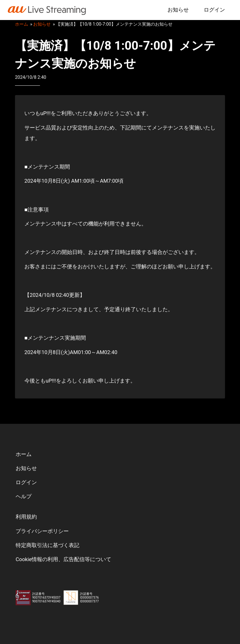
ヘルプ (24, 496)
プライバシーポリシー (42, 531)
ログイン (214, 10)
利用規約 (26, 517)
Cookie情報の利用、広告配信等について (64, 559)
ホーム (22, 24)
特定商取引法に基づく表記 (47, 545)
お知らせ (178, 10)
